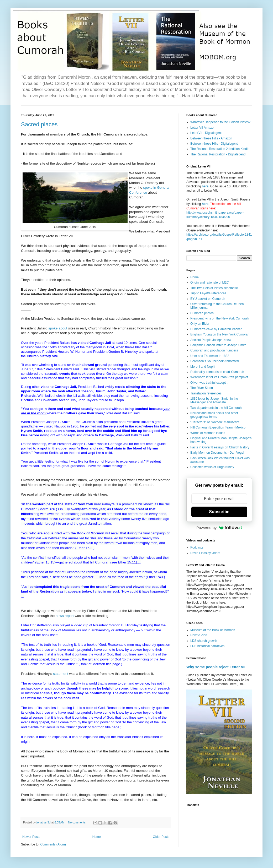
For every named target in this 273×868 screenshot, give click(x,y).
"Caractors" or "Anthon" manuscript (215, 422)
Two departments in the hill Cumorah (216, 408)
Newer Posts (31, 837)
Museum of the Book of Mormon (213, 630)
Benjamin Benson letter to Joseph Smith (218, 345)
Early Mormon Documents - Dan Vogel (217, 453)
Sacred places (39, 124)
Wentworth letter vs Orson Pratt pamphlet (219, 377)
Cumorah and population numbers (214, 350)
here (205, 186)
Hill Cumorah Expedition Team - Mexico (218, 427)
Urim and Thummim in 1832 (210, 356)
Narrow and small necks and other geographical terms (214, 415)
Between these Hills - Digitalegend (214, 144)
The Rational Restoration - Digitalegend (218, 154)
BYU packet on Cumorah (208, 299)
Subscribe (219, 512)
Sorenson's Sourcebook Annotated (214, 361)
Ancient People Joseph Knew (211, 340)
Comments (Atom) (53, 844)
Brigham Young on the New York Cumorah (220, 334)
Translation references (206, 393)
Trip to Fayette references (208, 293)
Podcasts (197, 547)
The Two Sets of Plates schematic (214, 288)
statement (61, 674)
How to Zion (199, 635)
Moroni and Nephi (203, 367)
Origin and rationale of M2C (210, 283)
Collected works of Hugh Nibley (212, 467)
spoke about (58, 328)
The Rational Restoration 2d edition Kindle (220, 149)
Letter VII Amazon (203, 128)
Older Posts (161, 837)
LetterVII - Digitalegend (206, 133)
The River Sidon (202, 388)
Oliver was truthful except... (209, 383)
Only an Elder (200, 324)
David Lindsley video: (205, 553)
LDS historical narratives (207, 646)
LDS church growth (204, 641)
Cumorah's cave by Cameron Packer (216, 329)
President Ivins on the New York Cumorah (219, 318)
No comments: (78, 822)
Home (97, 837)
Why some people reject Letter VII (216, 667)
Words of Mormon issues (208, 433)
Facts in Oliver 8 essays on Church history (220, 447)
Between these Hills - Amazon (211, 138)
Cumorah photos (202, 313)
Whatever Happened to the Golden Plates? (220, 122)
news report (65, 616)
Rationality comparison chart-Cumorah (217, 372)
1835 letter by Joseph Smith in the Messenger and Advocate (214, 400)
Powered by (219, 528)
